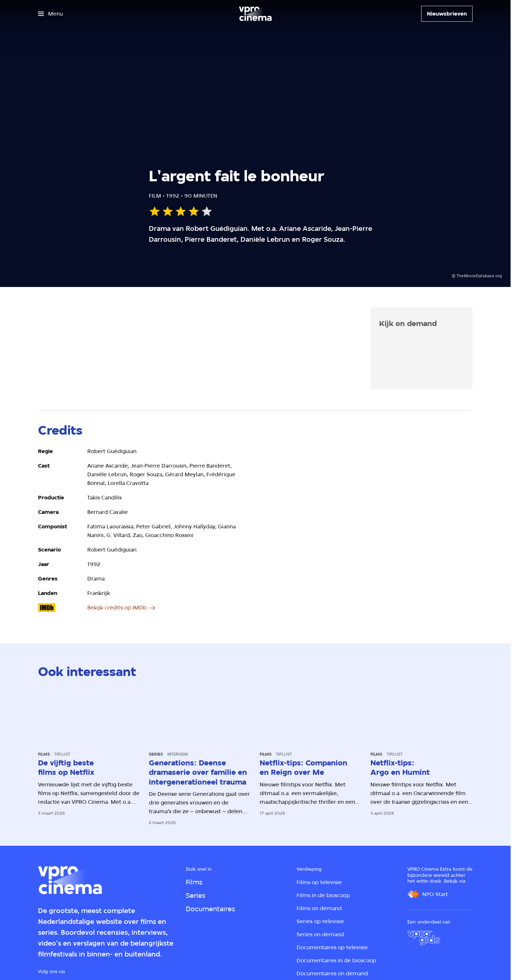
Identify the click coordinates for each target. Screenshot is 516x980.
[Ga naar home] (255, 14)
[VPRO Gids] (424, 938)
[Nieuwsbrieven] (447, 14)
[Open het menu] (51, 14)
